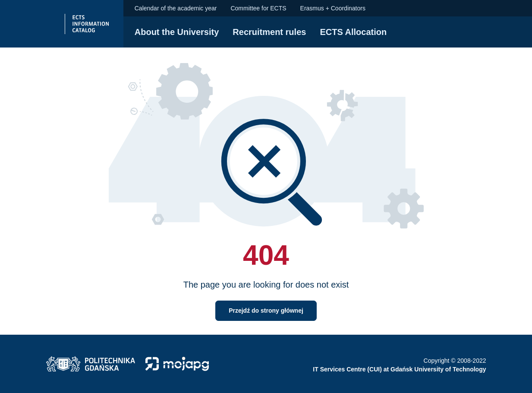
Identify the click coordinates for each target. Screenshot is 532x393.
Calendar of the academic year (176, 8)
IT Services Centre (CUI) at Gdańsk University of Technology (399, 369)
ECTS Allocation (353, 32)
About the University (177, 32)
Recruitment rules (269, 32)
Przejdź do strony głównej (266, 311)
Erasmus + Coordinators (333, 8)
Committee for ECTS (258, 8)
